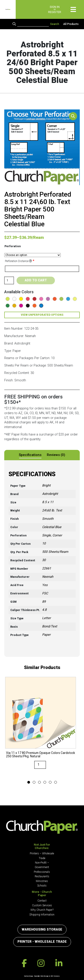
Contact (42, 901)
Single (46, 535)
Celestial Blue (52, 527)
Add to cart (36, 280)
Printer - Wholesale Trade (42, 942)
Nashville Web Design (41, 976)
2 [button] (34, 782)
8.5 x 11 (48, 502)
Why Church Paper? (42, 910)
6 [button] (56, 782)
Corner (57, 535)
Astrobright (50, 494)
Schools (42, 886)
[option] (41, 726)
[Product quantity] (9, 280)
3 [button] (39, 782)
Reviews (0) (56, 455)
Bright (46, 486)
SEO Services (55, 976)
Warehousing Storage (42, 930)
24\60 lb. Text (52, 510)
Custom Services (42, 905)
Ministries (42, 881)
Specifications (30, 455)
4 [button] (45, 782)
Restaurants (42, 876)
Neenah (48, 577)
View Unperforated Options (42, 315)
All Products (71, 24)
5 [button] (50, 782)
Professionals (42, 872)
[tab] (30, 455)
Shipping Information (42, 915)
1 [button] (29, 782)
